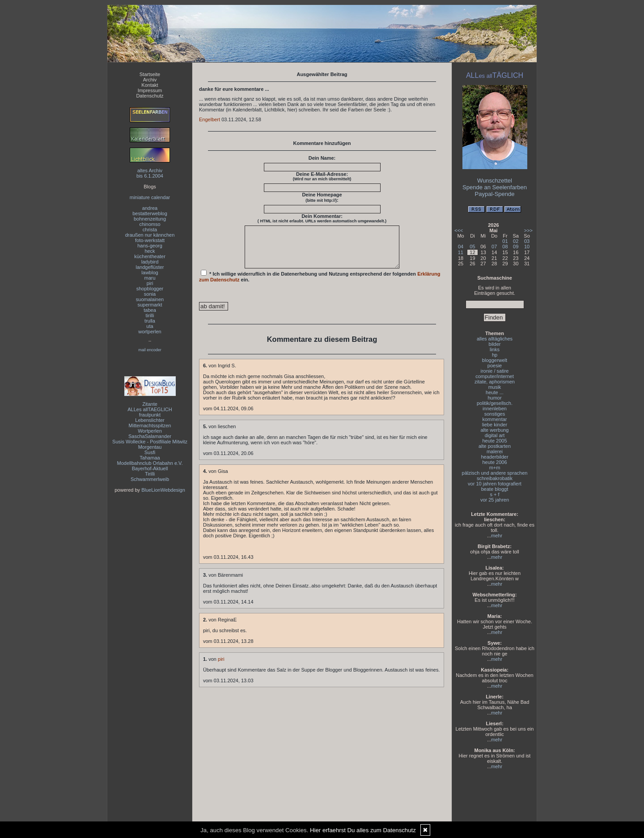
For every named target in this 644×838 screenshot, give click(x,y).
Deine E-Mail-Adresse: (322, 176)
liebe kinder (495, 425)
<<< (459, 230)
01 (505, 241)
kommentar (494, 419)
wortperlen (150, 332)
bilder (495, 344)
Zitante (150, 404)
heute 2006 (494, 462)
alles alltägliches (495, 339)
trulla (150, 321)
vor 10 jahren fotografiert (495, 484)
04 (461, 247)
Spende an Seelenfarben (495, 187)
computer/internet (495, 376)
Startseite (150, 74)
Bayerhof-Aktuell (150, 468)
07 (494, 247)
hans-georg (150, 246)
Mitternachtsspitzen (150, 425)
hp (495, 355)
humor (494, 398)
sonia (150, 294)
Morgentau (150, 447)
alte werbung (495, 430)
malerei (495, 451)
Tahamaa (150, 458)
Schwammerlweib (150, 479)
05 (472, 247)
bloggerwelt (495, 360)
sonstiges (495, 414)
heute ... (495, 392)
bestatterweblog (150, 213)
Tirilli (150, 474)
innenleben (495, 408)
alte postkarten (495, 446)
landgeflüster (150, 267)
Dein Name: (322, 158)
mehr (497, 536)
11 (461, 252)
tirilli (150, 315)
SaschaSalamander (150, 436)
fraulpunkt (150, 415)
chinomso (150, 224)
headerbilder (494, 457)
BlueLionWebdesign (163, 490)
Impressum (150, 90)
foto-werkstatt (150, 240)
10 (527, 247)
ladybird (150, 262)
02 (516, 241)
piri (150, 283)
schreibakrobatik (495, 478)
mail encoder (150, 350)
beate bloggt (495, 489)
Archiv (150, 80)
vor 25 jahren (495, 500)
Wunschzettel (495, 181)
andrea (150, 208)
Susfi (150, 452)
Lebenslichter (150, 420)
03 (527, 241)
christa (150, 230)
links (495, 349)
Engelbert (210, 119)
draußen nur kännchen (150, 235)
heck (150, 251)
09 (516, 247)
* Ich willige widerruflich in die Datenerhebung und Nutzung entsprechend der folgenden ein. (320, 284)
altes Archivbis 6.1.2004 (150, 173)
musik (495, 387)
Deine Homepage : (322, 197)
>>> (528, 230)
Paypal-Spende (495, 194)
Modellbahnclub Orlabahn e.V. (150, 463)
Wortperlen (150, 431)
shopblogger (150, 289)
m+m (495, 468)
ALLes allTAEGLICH (150, 409)
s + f (494, 494)
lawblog (150, 272)
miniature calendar (150, 197)
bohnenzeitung (150, 219)
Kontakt (150, 85)
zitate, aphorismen (495, 382)
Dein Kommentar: (322, 218)
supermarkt (150, 305)
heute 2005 (494, 441)
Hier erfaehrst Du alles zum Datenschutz (363, 830)
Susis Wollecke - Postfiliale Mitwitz (150, 442)
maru (150, 278)
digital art (495, 435)
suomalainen (150, 299)
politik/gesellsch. (495, 403)
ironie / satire (495, 371)
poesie (495, 366)
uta (150, 326)
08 (505, 247)
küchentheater (150, 256)
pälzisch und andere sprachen (495, 473)
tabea (150, 310)
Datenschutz (150, 96)
